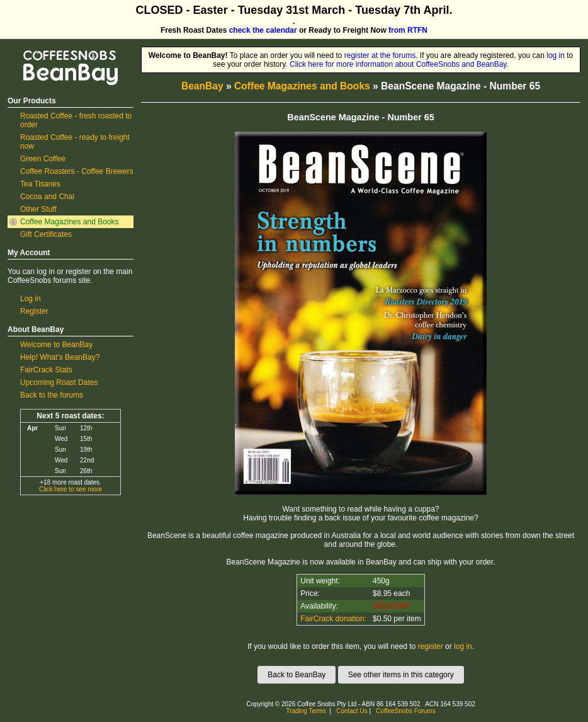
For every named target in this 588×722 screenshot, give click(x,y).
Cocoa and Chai (47, 197)
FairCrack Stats (46, 370)
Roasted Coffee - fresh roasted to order (76, 120)
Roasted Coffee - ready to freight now (75, 142)
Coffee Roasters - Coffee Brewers (77, 171)
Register (34, 311)
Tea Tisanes (40, 184)
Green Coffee (43, 159)
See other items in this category (401, 675)
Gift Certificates (46, 234)
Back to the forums (52, 395)
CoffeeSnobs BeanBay (61, 51)
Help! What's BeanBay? (60, 357)
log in (556, 55)
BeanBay (202, 86)
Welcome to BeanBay (56, 345)
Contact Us (352, 711)
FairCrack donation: (333, 619)
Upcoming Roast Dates (59, 382)
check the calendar (263, 30)
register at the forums (380, 55)
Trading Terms (306, 711)
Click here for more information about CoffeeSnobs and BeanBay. (399, 64)
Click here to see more (71, 489)
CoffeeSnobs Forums (405, 711)
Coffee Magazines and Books (70, 222)
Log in (31, 299)
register (431, 646)
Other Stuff (38, 209)
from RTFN (408, 30)
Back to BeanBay (297, 675)
